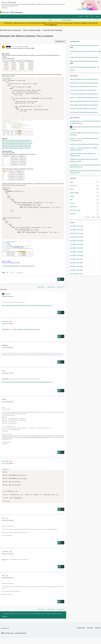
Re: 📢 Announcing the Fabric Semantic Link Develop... (85, 57)
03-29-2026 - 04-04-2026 (76, 237)
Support (66, 12)
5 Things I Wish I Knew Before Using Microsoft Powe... (84, 51)
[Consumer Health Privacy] (21, 639)
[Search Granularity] (55, 20)
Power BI (72, 203)
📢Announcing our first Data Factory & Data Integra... (84, 61)
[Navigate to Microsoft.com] (4, 12)
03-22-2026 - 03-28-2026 (76, 241)
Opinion (72, 196)
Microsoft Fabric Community (10, 30)
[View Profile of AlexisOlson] (8, 298)
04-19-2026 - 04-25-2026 (76, 226)
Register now (53, 25)
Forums (26, 12)
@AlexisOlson (5, 334)
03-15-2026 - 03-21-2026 (76, 244)
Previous (87, 217)
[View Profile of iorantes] (72, 144)
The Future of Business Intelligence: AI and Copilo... (84, 109)
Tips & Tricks (20, 277)
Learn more (5, 8)
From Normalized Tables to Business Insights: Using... (84, 112)
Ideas (39, 12)
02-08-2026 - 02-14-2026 (76, 263)
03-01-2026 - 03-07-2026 (76, 252)
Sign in (87, 16)
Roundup (72, 214)
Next (98, 217)
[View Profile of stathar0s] (4, 404)
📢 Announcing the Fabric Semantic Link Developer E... (85, 45)
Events (72, 189)
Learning (60, 12)
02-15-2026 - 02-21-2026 (76, 259)
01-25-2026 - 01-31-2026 (76, 270)
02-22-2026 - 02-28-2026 (76, 255)
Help (92, 16)
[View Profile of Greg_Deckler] (5, 326)
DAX (7, 277)
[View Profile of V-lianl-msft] (14, 46)
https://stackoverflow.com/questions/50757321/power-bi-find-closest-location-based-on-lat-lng (27, 310)
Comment (5, 622)
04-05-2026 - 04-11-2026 (76, 233)
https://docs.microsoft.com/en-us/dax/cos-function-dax (16, 148)
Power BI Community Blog (52, 30)
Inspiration (33, 12)
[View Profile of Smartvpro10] (73, 154)
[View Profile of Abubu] (4, 375)
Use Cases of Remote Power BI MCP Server (88, 144)
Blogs (54, 12)
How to (12, 277)
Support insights (74, 193)
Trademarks (97, 633)
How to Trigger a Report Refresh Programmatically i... (84, 105)
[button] (63, 47)
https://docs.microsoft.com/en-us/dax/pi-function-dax (16, 150)
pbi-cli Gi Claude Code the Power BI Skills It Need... (84, 67)
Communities (47, 12)
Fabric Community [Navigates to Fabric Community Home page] (17, 12)
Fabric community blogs (32, 30)
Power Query (73, 207)
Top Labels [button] (73, 178)
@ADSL (4, 565)
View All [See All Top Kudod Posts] (72, 70)
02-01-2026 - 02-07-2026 (76, 266)
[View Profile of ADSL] (3, 524)
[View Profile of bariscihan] (73, 138)
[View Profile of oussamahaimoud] (75, 121)
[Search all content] (80, 20)
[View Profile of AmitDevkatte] (74, 171)
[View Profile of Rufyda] (74, 127)
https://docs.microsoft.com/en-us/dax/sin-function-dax (16, 147)
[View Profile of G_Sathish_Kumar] (74, 159)
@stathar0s (5, 473)
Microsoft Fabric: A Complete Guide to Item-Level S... (84, 86)
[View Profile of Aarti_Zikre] (73, 133)
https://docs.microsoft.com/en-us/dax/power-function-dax (17, 145)
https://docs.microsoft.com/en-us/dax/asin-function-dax (17, 144)
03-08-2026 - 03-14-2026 (76, 248)
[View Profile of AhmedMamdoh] (74, 165)
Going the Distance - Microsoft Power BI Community (27, 334)
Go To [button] (97, 16)
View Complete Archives (76, 274)
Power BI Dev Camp (75, 210)
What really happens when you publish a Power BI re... (84, 79)
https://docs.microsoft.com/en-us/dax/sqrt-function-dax (17, 142)
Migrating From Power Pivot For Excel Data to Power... (84, 83)
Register (81, 16)
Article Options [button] (59, 41)
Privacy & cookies (81, 633)
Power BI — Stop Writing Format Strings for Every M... (84, 98)
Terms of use (90, 633)
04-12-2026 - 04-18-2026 (76, 230)
